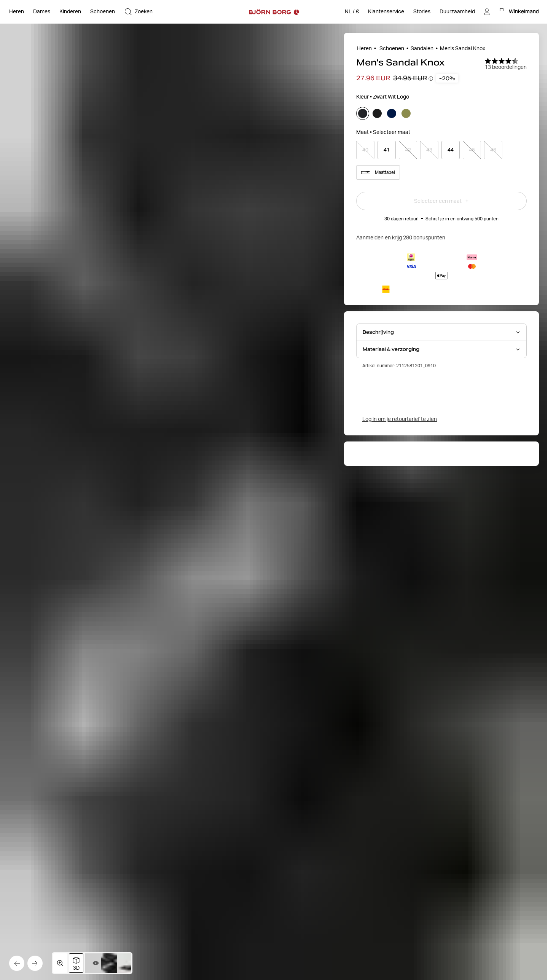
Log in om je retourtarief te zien (400, 419)
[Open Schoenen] (103, 12)
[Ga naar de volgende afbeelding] (35, 963)
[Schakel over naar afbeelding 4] (128, 963)
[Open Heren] (17, 12)
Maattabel (378, 172)
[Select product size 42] (408, 150)
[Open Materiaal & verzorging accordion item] (441, 349)
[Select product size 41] (387, 150)
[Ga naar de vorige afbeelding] (17, 963)
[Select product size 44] (451, 150)
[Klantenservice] (386, 12)
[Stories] (422, 12)
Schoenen (391, 48)
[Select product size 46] (493, 150)
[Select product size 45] (472, 150)
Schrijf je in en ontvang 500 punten (462, 219)
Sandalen (422, 48)
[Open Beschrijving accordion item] (441, 332)
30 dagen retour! (401, 219)
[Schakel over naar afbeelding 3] (112, 963)
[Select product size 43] (429, 150)
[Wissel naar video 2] (96, 963)
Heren (364, 48)
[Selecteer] (363, 113)
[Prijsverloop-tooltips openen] (431, 78)
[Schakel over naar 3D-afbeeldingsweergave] (76, 963)
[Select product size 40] (365, 150)
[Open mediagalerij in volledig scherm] (60, 963)
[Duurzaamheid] (457, 12)
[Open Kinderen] (70, 12)
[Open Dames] (42, 12)
